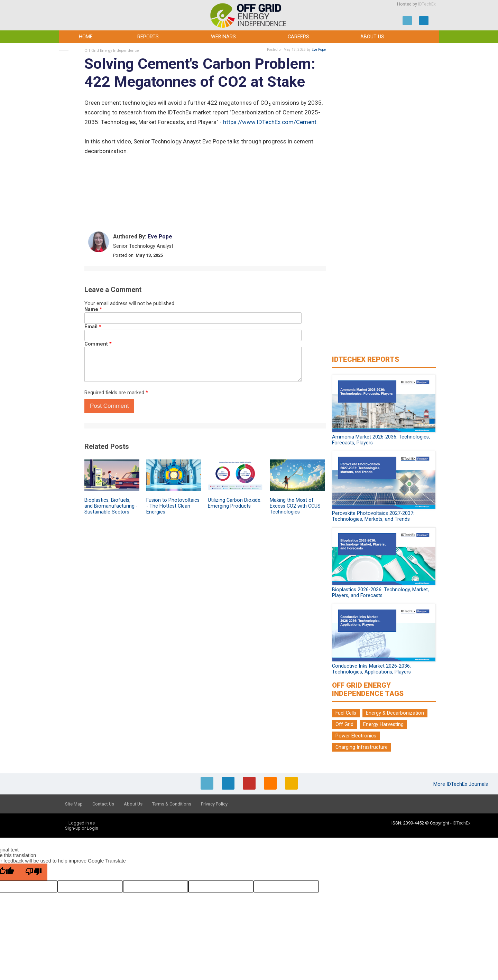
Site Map (74, 804)
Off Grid (344, 724)
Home (86, 37)
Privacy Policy (214, 804)
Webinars (223, 37)
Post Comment (109, 406)
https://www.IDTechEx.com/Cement (270, 122)
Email (93, 327)
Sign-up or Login (82, 828)
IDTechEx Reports (366, 359)
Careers (298, 37)
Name (93, 309)
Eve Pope (319, 50)
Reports (148, 37)
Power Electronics (356, 736)
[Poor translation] (34, 872)
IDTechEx (427, 4)
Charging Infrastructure (362, 747)
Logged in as (82, 823)
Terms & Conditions (172, 804)
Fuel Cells (346, 713)
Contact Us (103, 804)
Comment (98, 344)
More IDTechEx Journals (461, 784)
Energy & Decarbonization (395, 713)
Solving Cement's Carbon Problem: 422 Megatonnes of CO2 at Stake (200, 73)
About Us (372, 37)
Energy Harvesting (383, 724)
